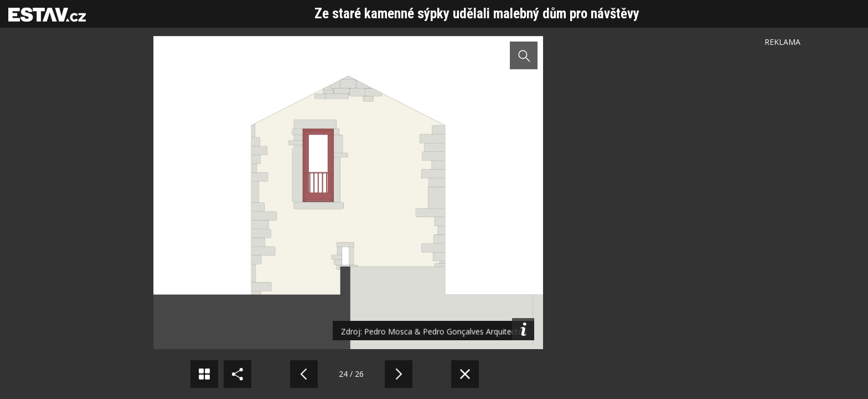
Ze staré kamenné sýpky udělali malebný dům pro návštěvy (477, 14)
